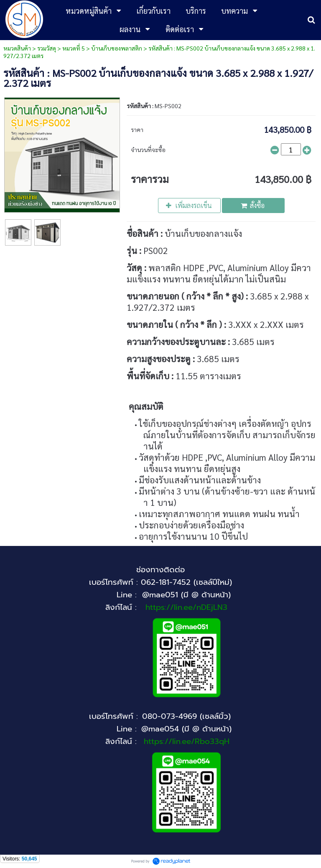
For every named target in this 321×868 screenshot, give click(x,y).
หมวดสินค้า (17, 48)
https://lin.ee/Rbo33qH (187, 741)
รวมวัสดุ (47, 48)
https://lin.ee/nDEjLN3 (186, 607)
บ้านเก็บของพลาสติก (117, 48)
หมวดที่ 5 (74, 48)
